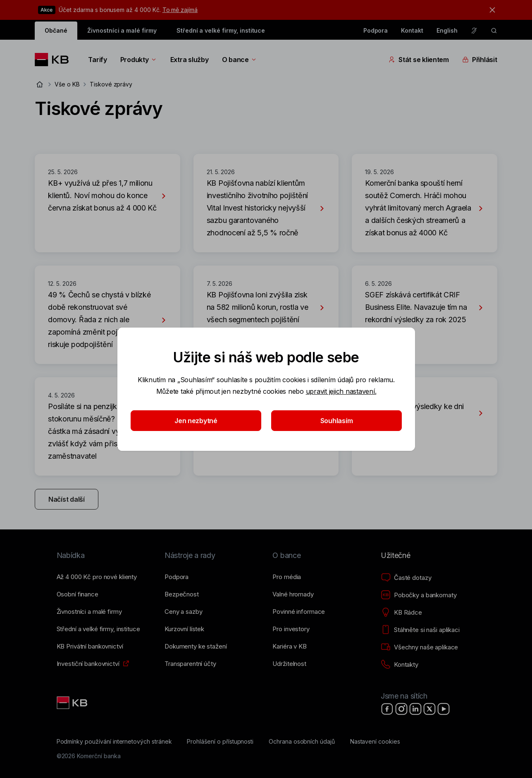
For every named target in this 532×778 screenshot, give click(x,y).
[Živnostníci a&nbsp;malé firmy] (89, 612)
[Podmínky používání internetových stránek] (114, 742)
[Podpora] (177, 577)
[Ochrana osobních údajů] (302, 742)
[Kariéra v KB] (289, 646)
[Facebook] (387, 709)
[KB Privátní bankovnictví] (90, 646)
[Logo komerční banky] (55, 60)
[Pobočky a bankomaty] (419, 595)
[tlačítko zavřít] (490, 10)
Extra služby (190, 60)
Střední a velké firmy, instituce (221, 30)
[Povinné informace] (299, 612)
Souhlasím (336, 421)
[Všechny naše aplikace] (419, 647)
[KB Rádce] (401, 613)
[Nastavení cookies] (375, 742)
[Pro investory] (291, 629)
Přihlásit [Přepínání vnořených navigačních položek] (480, 60)
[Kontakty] (400, 665)
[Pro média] (287, 577)
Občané (56, 30)
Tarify (97, 60)
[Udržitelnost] (289, 664)
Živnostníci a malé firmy (122, 30)
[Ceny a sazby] (183, 612)
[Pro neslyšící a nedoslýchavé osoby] (474, 31)
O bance (240, 60)
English (447, 30)
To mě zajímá (180, 10)
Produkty (139, 60)
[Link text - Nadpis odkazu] (73, 703)
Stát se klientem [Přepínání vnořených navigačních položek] (419, 60)
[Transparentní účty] (190, 664)
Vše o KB (67, 84)
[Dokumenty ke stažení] (196, 646)
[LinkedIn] (415, 709)
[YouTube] (444, 709)
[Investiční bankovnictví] (88, 664)
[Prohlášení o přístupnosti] (220, 742)
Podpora (376, 30)
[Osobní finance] (78, 594)
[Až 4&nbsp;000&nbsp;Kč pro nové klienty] (97, 577)
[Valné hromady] (293, 594)
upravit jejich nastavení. (341, 391)
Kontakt (412, 30)
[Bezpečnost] (182, 594)
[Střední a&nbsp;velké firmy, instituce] (98, 629)
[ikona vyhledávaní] (494, 31)
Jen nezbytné (196, 421)
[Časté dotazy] (406, 578)
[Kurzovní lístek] (184, 629)
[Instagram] (401, 709)
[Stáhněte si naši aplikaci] (420, 630)
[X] (429, 709)
